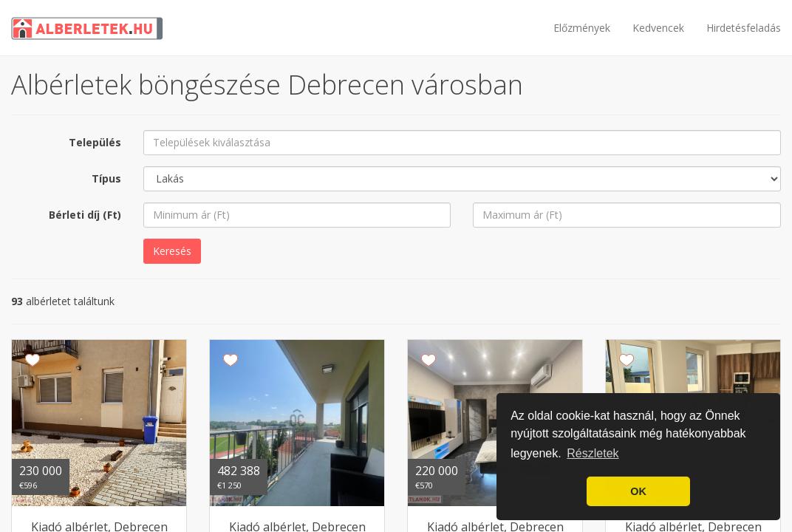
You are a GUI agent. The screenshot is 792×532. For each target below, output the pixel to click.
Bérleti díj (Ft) (85, 215)
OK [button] (638, 491)
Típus (106, 178)
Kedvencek (658, 28)
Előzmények (582, 28)
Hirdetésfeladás (744, 28)
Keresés (172, 251)
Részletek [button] (593, 453)
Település (95, 142)
